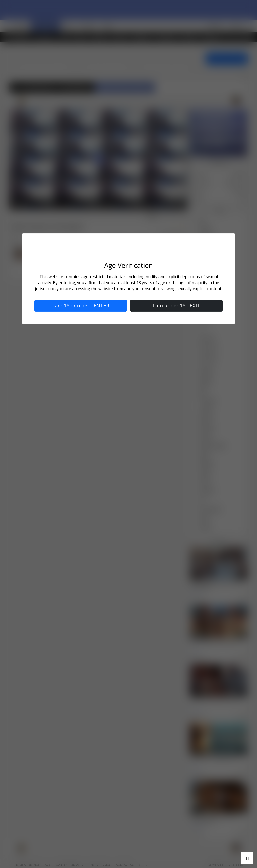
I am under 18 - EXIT (176, 306)
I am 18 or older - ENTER (81, 306)
